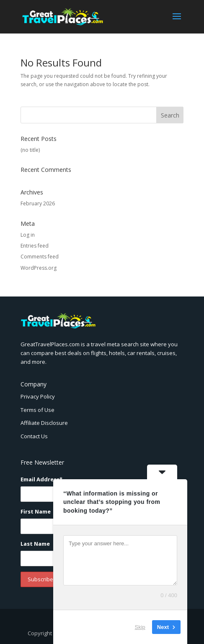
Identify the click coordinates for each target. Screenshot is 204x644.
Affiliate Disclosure (44, 423)
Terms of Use (37, 410)
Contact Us (34, 436)
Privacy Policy (38, 396)
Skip (140, 627)
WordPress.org (39, 268)
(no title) (30, 150)
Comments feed (40, 257)
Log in (28, 235)
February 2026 (38, 203)
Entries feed (35, 246)
